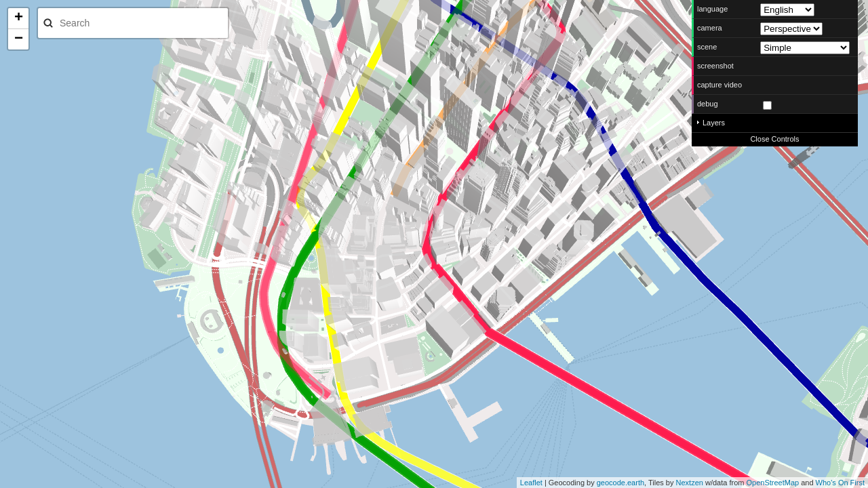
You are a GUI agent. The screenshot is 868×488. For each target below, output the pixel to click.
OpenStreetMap (772, 483)
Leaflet (531, 483)
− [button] (19, 39)
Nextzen (690, 483)
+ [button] (19, 18)
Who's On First (840, 483)
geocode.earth (620, 483)
